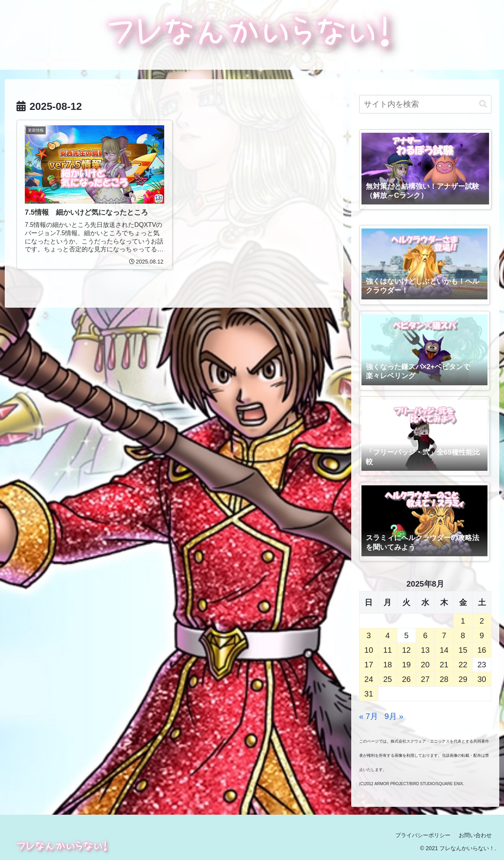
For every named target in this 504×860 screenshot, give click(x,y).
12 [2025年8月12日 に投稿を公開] (406, 650)
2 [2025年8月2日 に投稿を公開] (482, 621)
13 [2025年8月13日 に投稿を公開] (425, 650)
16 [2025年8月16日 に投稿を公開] (482, 650)
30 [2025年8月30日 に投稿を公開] (482, 679)
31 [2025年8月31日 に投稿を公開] (369, 694)
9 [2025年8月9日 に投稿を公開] (482, 635)
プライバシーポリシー (423, 835)
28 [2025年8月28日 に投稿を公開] (444, 679)
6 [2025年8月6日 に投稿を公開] (425, 635)
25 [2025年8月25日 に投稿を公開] (387, 679)
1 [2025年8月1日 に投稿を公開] (463, 621)
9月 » (394, 716)
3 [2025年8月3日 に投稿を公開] (369, 635)
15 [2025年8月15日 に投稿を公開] (463, 650)
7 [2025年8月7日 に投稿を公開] (444, 635)
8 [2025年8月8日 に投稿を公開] (463, 635)
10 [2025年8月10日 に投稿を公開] (369, 650)
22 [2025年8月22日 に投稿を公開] (463, 665)
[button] (483, 104)
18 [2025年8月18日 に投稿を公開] (387, 665)
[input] (425, 104)
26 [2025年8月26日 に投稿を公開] (406, 679)
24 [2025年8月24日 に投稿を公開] (369, 679)
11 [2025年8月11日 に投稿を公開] (387, 650)
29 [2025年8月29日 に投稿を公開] (463, 679)
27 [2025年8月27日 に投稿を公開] (425, 679)
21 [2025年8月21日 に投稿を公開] (444, 665)
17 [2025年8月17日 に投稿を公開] (369, 665)
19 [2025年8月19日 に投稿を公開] (406, 665)
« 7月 (369, 716)
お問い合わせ (475, 835)
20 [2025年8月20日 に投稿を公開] (425, 665)
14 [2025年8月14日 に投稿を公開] (444, 650)
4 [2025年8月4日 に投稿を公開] (388, 635)
